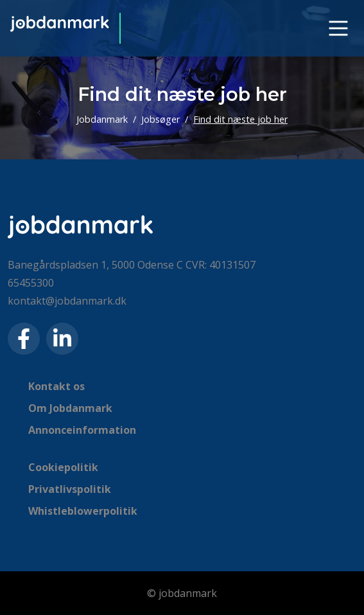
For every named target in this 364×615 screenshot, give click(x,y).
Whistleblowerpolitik (83, 511)
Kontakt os (56, 386)
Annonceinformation (82, 430)
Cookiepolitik (63, 467)
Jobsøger (160, 119)
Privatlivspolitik (70, 489)
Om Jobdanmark (70, 408)
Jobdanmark (102, 119)
